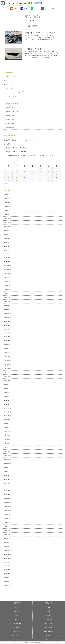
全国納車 (16, 615)
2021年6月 (7, 432)
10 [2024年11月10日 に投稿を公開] (57, 172)
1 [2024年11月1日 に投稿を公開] (41, 169)
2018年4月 (7, 582)
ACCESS (26, 9)
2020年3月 (7, 491)
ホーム (16, 639)
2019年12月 (8, 503)
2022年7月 (7, 380)
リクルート (16, 627)
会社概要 (16, 631)
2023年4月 (7, 345)
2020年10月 (8, 463)
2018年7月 (7, 570)
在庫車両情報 (16, 603)
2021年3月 (7, 444)
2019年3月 (7, 538)
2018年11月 (8, 554)
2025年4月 (7, 250)
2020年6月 (7, 479)
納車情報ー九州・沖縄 (12, 112)
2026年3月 (7, 207)
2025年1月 (7, 262)
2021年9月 (7, 420)
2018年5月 (7, 578)
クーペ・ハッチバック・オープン (15, 92)
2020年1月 (7, 499)
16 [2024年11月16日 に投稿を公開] (49, 175)
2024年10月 (8, 274)
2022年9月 (7, 373)
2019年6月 (7, 527)
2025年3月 (7, 254)
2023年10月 (8, 321)
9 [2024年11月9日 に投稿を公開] (49, 172)
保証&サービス (49, 603)
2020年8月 (7, 471)
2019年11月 (8, 507)
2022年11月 (8, 365)
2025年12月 (8, 219)
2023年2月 (7, 353)
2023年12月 (8, 313)
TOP (29, 26)
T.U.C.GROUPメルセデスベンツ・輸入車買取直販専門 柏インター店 (25, 4)
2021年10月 (8, 416)
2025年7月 (7, 238)
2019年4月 (7, 534)
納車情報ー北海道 (10, 116)
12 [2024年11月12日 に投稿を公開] (16, 175)
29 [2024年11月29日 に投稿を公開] (41, 181)
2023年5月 (7, 341)
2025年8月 (7, 234)
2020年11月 (8, 459)
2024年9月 (7, 278)
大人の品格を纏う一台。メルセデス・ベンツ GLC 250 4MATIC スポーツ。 (25, 140)
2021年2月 (7, 448)
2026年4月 (7, 203)
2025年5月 (7, 246)
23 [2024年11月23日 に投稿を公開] (49, 178)
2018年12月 (8, 550)
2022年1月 (7, 404)
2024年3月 (7, 301)
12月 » (6, 187)
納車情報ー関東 (10, 128)
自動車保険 (49, 619)
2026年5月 (7, 199)
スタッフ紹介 (49, 623)
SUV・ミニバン (10, 88)
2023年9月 (7, 325)
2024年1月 (7, 309)
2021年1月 (7, 452)
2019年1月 (7, 546)
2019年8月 (7, 519)
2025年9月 (7, 230)
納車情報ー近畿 (10, 124)
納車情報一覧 (8, 84)
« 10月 (6, 183)
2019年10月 (8, 511)
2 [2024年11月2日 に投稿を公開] (49, 169)
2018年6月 (7, 574)
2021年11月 (8, 412)
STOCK (15, 9)
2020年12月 (8, 455)
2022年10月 (8, 369)
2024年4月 (7, 297)
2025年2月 (7, 258)
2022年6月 (7, 384)
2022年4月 (7, 392)
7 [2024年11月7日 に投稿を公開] (32, 172)
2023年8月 (7, 329)
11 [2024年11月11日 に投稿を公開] (8, 175)
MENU (61, 4)
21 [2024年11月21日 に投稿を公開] (32, 178)
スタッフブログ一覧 (10, 76)
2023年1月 (7, 357)
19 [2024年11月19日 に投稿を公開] (16, 178)
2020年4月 (7, 487)
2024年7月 (7, 286)
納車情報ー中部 (10, 108)
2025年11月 (8, 222)
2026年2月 (7, 211)
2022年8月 (7, 376)
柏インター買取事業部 (16, 623)
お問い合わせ (49, 627)
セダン (7, 100)
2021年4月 (7, 440)
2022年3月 (7, 396)
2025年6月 (7, 242)
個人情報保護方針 (49, 631)
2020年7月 (7, 475)
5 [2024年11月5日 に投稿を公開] (16, 172)
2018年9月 (7, 562)
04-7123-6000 (49, 9)
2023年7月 (7, 333)
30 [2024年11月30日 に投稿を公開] (49, 181)
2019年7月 (7, 523)
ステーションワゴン (11, 96)
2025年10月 (8, 226)
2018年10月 (8, 558)
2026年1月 (7, 215)
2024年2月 (7, 305)
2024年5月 (7, 294)
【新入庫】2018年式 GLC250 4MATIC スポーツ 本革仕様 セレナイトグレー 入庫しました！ (29, 156)
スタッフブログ (16, 635)
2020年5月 (7, 483)
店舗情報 (16, 611)
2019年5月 (7, 530)
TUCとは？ (49, 607)
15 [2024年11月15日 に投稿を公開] (41, 175)
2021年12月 (8, 408)
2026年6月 (7, 195)
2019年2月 (7, 542)
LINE (35, 9)
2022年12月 (8, 361)
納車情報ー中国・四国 (12, 104)
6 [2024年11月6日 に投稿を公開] (24, 172)
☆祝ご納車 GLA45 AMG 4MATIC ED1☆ (16, 152)
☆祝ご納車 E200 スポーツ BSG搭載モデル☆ (17, 148)
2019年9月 (7, 515)
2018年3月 (7, 586)
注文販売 (49, 615)
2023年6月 (7, 337)
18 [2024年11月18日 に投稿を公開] (8, 178)
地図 (49, 611)
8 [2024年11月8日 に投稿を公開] (41, 172)
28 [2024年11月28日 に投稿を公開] (32, 181)
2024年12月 (8, 266)
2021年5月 (7, 436)
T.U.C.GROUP (49, 639)
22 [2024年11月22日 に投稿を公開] (41, 178)
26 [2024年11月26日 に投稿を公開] (16, 181)
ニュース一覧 (8, 80)
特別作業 (16, 619)
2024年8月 (7, 282)
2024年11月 (8, 270)
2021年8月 (7, 424)
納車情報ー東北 (10, 120)
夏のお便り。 (8, 144)
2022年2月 (7, 400)
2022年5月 (7, 388)
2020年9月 (7, 467)
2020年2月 (7, 495)
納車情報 (49, 635)
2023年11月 (8, 317)
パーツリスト (16, 607)
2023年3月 (7, 349)
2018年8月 (7, 566)
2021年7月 (7, 428)
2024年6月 (7, 290)
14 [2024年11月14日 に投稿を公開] (32, 175)
